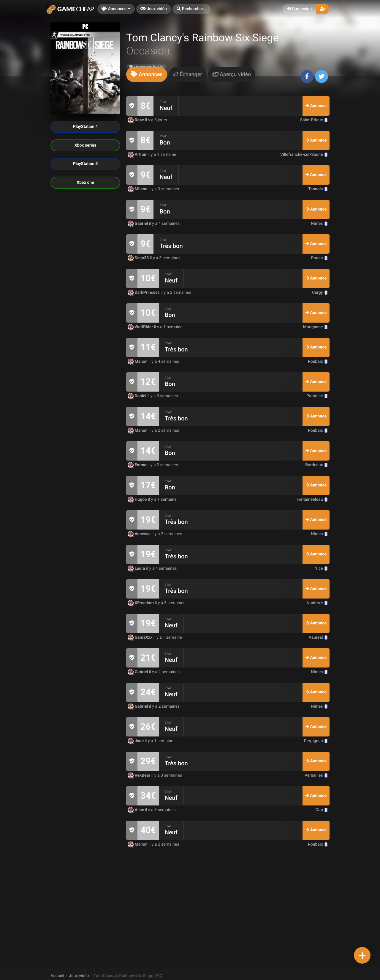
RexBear (140, 775)
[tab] (147, 74)
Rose (136, 120)
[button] (191, 9)
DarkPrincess (144, 293)
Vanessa (140, 534)
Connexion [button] (299, 9)
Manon (138, 362)
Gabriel (138, 224)
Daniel (137, 396)
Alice (136, 810)
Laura (137, 568)
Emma (138, 465)
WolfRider (141, 327)
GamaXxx (141, 637)
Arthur (138, 155)
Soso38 (139, 258)
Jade (136, 741)
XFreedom (141, 603)
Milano (138, 189)
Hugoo (138, 500)
